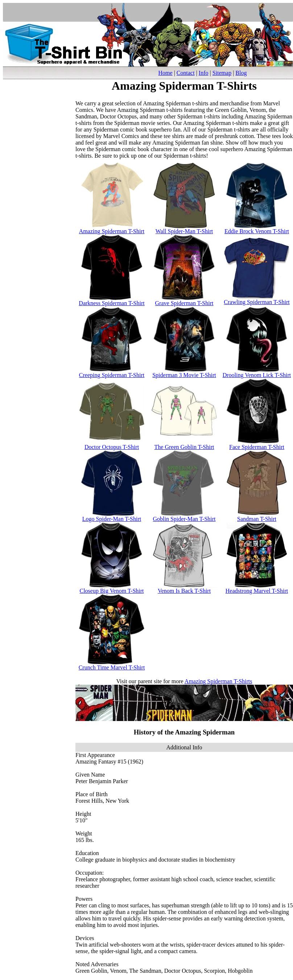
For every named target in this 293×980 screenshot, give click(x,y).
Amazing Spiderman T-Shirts (218, 681)
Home (166, 73)
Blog (241, 73)
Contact (186, 73)
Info (204, 73)
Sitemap (222, 73)
